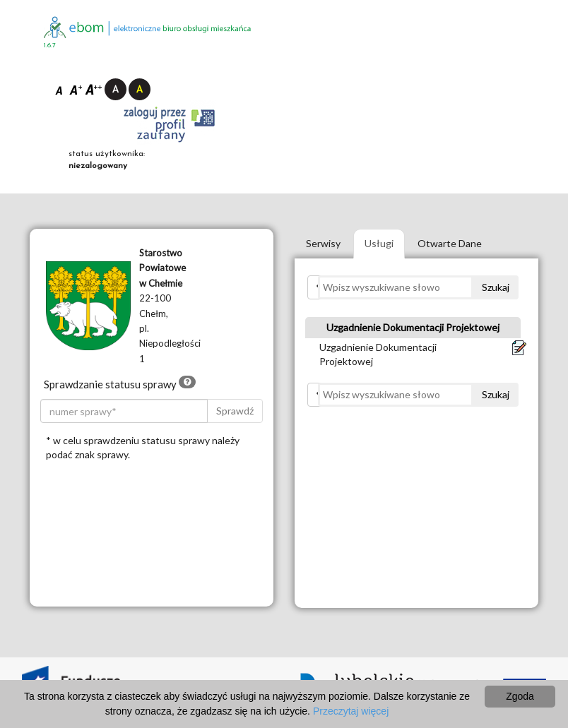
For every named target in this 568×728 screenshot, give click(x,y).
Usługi (379, 243)
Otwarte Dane (450, 243)
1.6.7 (50, 46)
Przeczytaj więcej (351, 711)
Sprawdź (235, 411)
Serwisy (323, 243)
